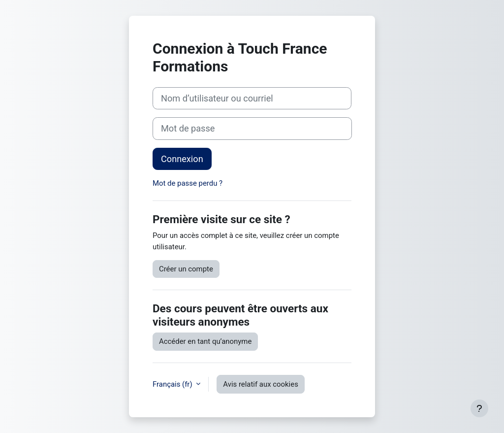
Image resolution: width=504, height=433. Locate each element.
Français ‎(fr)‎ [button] (173, 384)
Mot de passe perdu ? (188, 183)
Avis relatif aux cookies (261, 384)
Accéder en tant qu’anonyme (205, 341)
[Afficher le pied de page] (479, 408)
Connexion (182, 159)
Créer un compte (186, 269)
